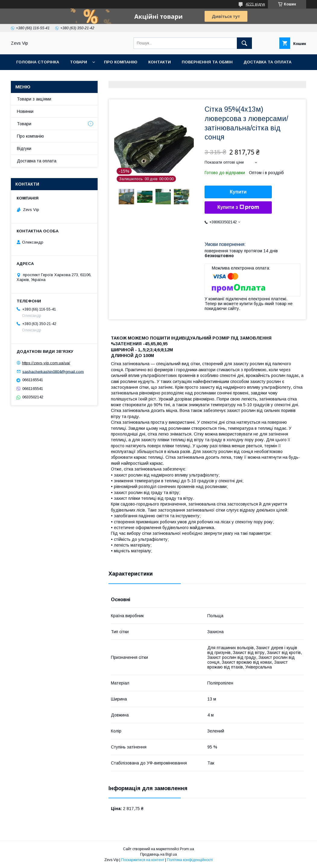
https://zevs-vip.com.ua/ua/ (46, 363)
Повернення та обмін (207, 62)
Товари (78, 62)
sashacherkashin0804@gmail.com (53, 371)
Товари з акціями (34, 99)
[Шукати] (244, 43)
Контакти (160, 62)
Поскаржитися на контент (143, 860)
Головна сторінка (38, 62)
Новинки (25, 111)
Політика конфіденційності (190, 860)
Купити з (238, 207)
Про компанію (121, 62)
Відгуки (24, 148)
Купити (238, 192)
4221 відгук (255, 4)
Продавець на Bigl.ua (158, 854)
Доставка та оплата (267, 62)
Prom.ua (187, 849)
